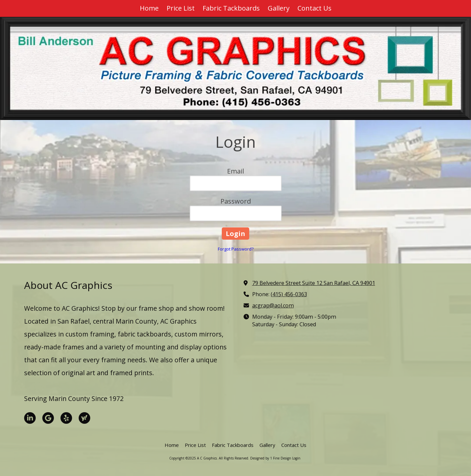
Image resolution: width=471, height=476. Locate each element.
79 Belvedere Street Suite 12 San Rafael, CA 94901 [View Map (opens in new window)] (314, 283)
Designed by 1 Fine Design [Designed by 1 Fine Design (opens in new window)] (271, 458)
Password (236, 201)
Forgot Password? (236, 249)
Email (235, 171)
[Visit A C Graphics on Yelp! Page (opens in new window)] (66, 418)
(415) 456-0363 (289, 294)
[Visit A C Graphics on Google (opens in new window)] (48, 418)
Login (296, 458)
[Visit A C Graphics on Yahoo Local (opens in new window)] (84, 418)
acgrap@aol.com (273, 305)
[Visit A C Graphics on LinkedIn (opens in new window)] (30, 418)
